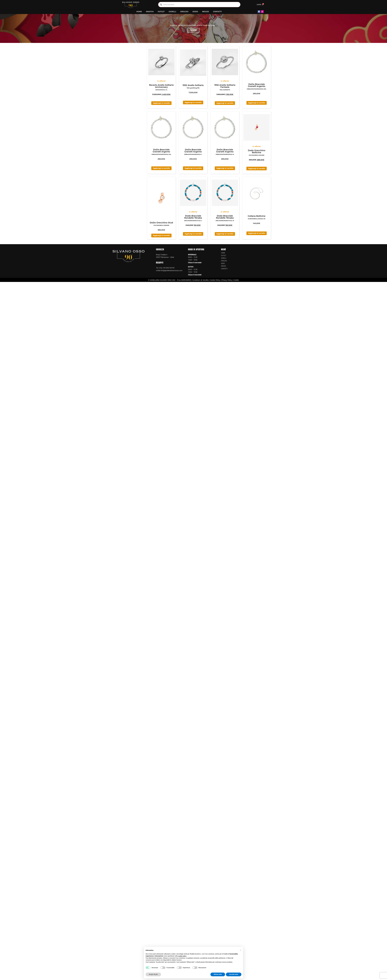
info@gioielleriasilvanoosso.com (171, 271)
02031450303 (186, 280)
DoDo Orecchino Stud (161, 223)
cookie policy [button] (182, 956)
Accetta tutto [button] (234, 974)
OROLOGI (184, 12)
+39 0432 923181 (169, 268)
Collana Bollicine (257, 216)
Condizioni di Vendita (200, 280)
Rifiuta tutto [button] (218, 974)
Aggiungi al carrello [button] (161, 103)
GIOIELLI (172, 12)
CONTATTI (217, 12)
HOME (139, 12)
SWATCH (150, 12)
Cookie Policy (215, 280)
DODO (195, 12)
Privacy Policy (227, 280)
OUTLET (161, 12)
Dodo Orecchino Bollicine (257, 151)
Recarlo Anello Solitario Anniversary (161, 86)
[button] (240, 950)
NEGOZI (206, 12)
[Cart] (259, 5)
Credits (236, 280)
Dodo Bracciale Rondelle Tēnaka (193, 217)
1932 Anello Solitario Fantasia (225, 86)
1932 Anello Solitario (193, 85)
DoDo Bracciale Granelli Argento (257, 85)
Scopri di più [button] (153, 974)
